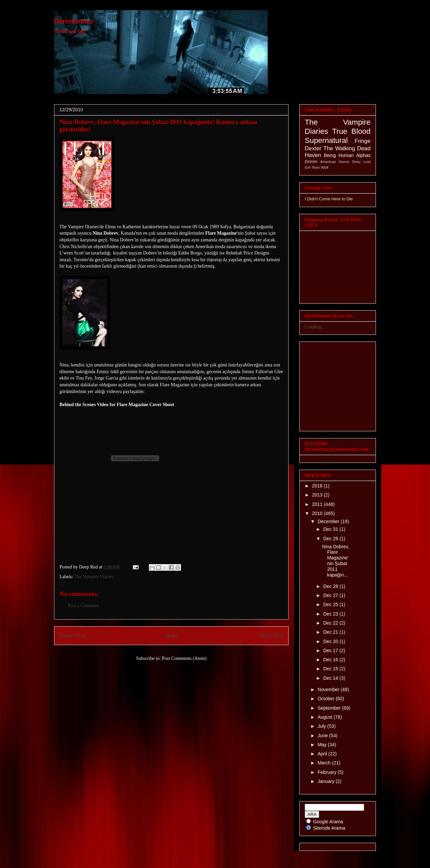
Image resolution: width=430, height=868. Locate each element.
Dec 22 (331, 623)
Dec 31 (331, 529)
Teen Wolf (320, 167)
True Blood (351, 131)
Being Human (339, 155)
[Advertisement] (138, 527)
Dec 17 (331, 650)
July (322, 726)
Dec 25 (331, 604)
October (327, 699)
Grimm (311, 162)
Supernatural (326, 140)
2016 (318, 486)
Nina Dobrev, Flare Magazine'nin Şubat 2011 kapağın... (336, 561)
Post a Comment (83, 606)
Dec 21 (331, 632)
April (323, 754)
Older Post (271, 636)
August (325, 717)
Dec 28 (331, 586)
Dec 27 (331, 595)
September (330, 708)
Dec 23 (331, 614)
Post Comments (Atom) (184, 658)
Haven (313, 155)
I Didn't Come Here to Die (329, 199)
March (325, 763)
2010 (318, 513)
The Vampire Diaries (94, 577)
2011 (318, 504)
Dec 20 (331, 641)
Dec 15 (331, 669)
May (322, 745)
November (329, 689)
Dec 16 (331, 660)
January (327, 781)
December (329, 521)
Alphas (363, 155)
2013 (318, 495)
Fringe (362, 141)
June (323, 736)
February (328, 772)
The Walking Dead (347, 148)
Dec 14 (331, 678)
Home (173, 636)
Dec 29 (331, 539)
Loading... (315, 327)
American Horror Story (340, 162)
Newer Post (73, 636)
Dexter (313, 148)
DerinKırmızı (74, 21)
